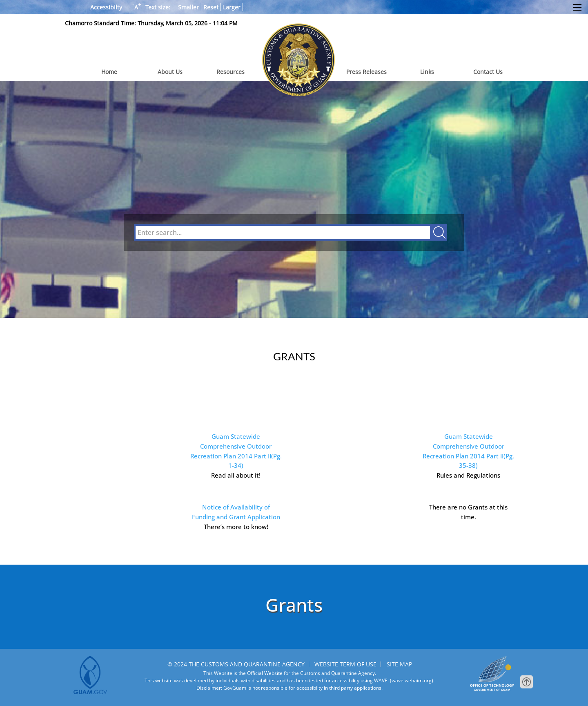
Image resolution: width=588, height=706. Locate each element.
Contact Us (488, 72)
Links (427, 72)
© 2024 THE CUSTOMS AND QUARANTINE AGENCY (236, 664)
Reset (211, 7)
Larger (232, 7)
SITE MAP (399, 664)
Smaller (188, 7)
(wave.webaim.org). (412, 680)
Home (109, 72)
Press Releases (366, 72)
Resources (231, 72)
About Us (170, 72)
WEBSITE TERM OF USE (345, 664)
